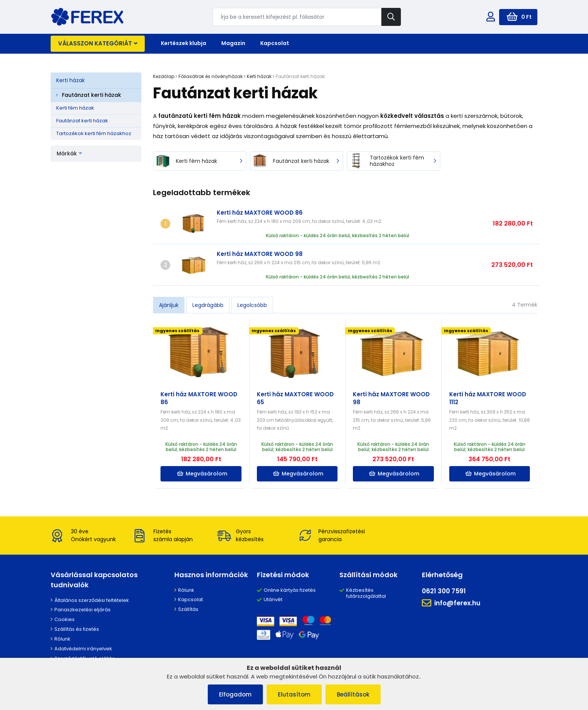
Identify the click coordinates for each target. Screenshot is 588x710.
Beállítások (353, 694)
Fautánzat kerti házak (91, 95)
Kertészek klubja (184, 43)
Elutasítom (294, 694)
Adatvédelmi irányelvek (83, 649)
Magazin (233, 43)
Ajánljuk (169, 305)
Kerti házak (70, 80)
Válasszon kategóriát (98, 43)
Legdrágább (208, 305)
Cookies (64, 619)
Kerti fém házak (75, 108)
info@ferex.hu (451, 603)
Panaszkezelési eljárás (82, 610)
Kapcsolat (275, 43)
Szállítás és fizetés (77, 629)
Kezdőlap (164, 76)
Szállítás (188, 609)
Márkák (69, 153)
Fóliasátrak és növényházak (211, 76)
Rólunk (62, 639)
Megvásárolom (202, 474)
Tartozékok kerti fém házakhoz (94, 133)
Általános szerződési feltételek (92, 600)
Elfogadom (235, 694)
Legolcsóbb (252, 305)
